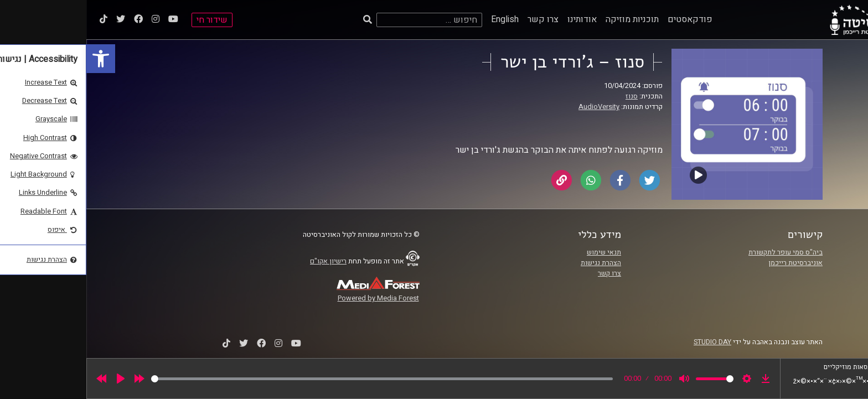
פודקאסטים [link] (604, 19)
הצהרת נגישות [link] (515, 263)
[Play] (34, 379)
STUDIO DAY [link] (626, 342)
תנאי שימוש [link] (518, 252)
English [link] (418, 19)
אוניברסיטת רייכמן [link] (709, 263)
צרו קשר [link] (457, 19)
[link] (14, 59)
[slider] (296, 379)
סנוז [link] (545, 96)
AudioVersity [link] (513, 107)
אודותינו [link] (496, 19)
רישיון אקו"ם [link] (242, 261)
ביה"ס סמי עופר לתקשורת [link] (699, 252)
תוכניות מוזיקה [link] (546, 19)
